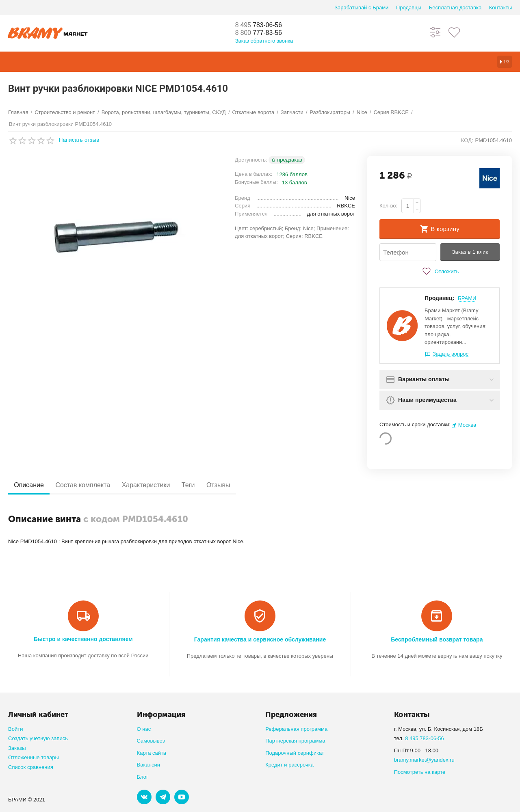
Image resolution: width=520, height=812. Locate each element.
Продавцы (409, 8)
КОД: (467, 140)
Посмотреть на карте (420, 772)
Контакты (500, 8)
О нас (144, 729)
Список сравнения (31, 767)
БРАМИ (467, 299)
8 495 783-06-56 (425, 738)
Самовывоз (151, 741)
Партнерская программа (295, 741)
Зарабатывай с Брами (361, 8)
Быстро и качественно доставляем (83, 639)
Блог (143, 777)
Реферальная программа (296, 729)
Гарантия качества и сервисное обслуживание (260, 639)
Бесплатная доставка (455, 8)
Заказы (17, 748)
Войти (15, 729)
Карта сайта (152, 753)
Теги (205, 485)
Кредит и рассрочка (289, 765)
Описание (31, 485)
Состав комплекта (90, 485)
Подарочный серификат (295, 753)
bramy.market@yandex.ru (424, 760)
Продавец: (439, 298)
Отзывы (239, 485)
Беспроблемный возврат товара (437, 639)
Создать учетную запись (38, 738)
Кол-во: (388, 206)
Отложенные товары (34, 757)
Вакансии (148, 765)
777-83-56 (262, 33)
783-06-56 (262, 25)
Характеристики (157, 485)
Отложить (440, 272)
